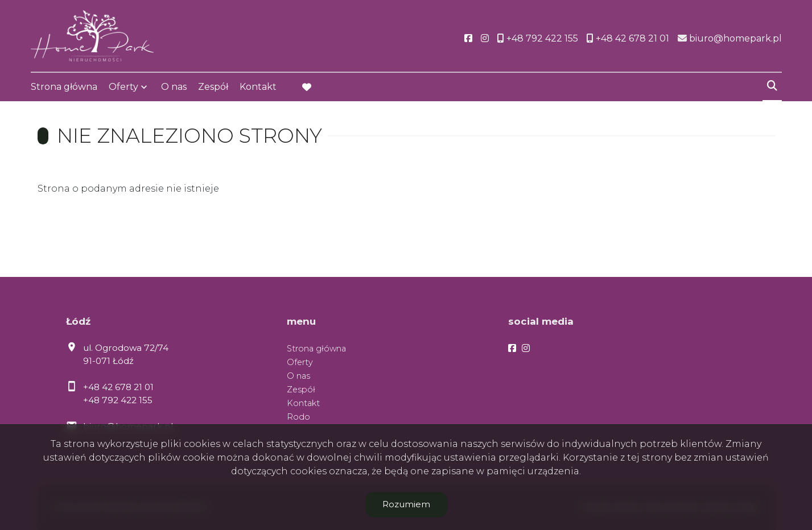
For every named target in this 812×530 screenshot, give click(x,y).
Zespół (213, 87)
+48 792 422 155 (118, 400)
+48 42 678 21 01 (118, 387)
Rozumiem (406, 504)
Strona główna (64, 87)
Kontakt (258, 87)
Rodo (298, 417)
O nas (174, 87)
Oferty (123, 87)
